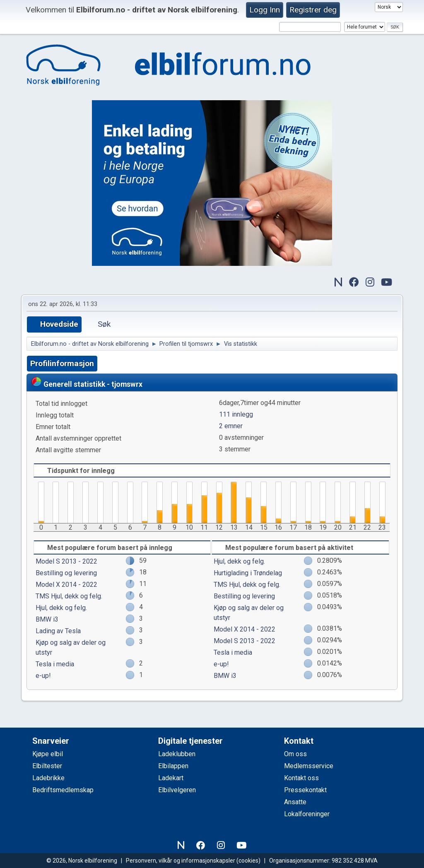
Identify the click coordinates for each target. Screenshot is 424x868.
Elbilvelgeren (177, 790)
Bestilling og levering (66, 573)
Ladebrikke (48, 778)
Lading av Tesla (58, 631)
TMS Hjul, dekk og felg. (69, 596)
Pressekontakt (305, 790)
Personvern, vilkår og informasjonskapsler (181, 861)
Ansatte (295, 802)
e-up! (43, 676)
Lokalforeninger (307, 814)
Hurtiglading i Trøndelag (248, 573)
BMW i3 (47, 619)
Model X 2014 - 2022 (66, 585)
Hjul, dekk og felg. (61, 608)
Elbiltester (47, 766)
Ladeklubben (177, 754)
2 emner (231, 426)
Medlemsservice (309, 766)
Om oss (295, 754)
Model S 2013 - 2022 (66, 561)
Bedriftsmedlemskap (63, 790)
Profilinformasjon (62, 363)
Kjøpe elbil (48, 754)
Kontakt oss (301, 778)
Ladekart (171, 778)
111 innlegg (236, 414)
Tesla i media (55, 664)
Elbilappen (173, 766)
